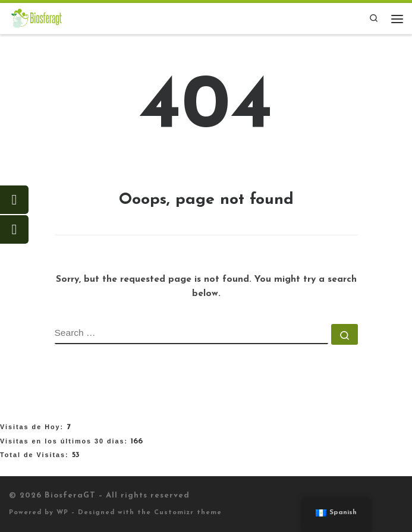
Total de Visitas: (36, 455)
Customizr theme (188, 513)
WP (62, 513)
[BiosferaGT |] (36, 18)
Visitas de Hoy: (33, 427)
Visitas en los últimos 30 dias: (65, 441)
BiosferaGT (70, 495)
